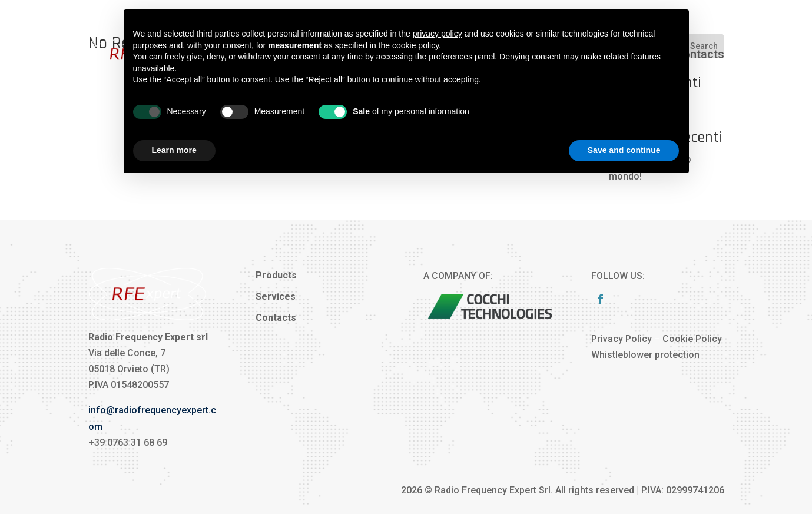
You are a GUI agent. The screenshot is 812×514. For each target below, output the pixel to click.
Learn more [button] (174, 150)
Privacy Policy (622, 339)
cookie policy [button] (415, 45)
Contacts (700, 54)
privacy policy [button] (438, 34)
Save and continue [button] (624, 150)
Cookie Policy (692, 339)
